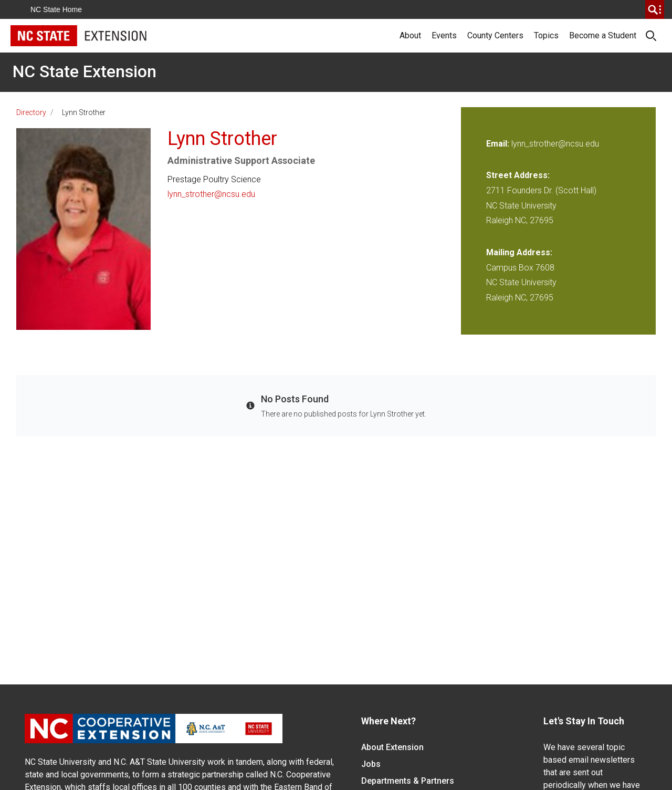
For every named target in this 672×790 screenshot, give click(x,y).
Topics (546, 35)
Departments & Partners (408, 781)
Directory (31, 112)
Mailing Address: (519, 252)
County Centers (495, 35)
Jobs (371, 764)
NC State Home (56, 9)
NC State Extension (85, 71)
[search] (655, 9)
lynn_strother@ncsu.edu (211, 194)
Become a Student (603, 35)
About (410, 35)
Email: (499, 144)
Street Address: (518, 175)
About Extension (392, 747)
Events (444, 35)
